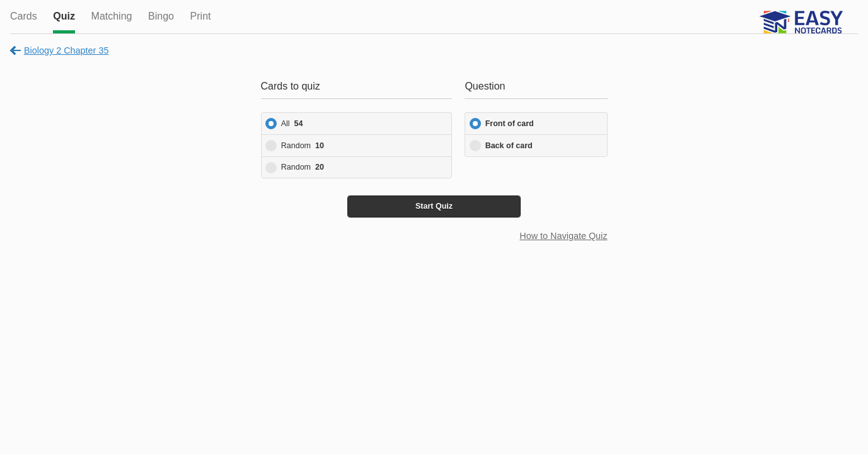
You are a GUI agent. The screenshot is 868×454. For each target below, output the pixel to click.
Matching (112, 16)
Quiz (64, 16)
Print (201, 16)
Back (509, 146)
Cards (24, 16)
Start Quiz (434, 206)
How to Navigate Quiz (563, 236)
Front (510, 124)
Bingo (161, 16)
